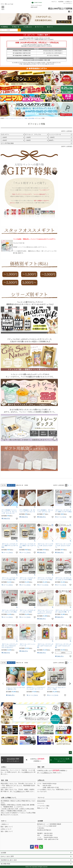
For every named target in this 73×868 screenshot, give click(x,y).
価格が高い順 (20, 485)
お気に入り (28, 27)
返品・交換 (4, 780)
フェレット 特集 (22, 118)
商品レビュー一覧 (43, 808)
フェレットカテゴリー (11, 118)
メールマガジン (68, 3)
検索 (19, 30)
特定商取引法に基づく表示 (9, 860)
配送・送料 (41, 767)
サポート (4, 821)
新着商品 (4, 27)
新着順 (26, 485)
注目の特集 (31, 118)
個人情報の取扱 (5, 864)
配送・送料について (7, 827)
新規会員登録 (41, 801)
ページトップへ (70, 753)
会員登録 (61, 2)
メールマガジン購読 (43, 806)
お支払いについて (6, 829)
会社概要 (40, 821)
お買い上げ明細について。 (9, 798)
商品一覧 (16, 27)
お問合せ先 (41, 780)
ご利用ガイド (69, 2)
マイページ (39, 27)
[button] (71, 485)
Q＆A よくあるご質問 (7, 856)
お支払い (4, 767)
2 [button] (68, 485)
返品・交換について (7, 831)
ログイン (55, 2)
